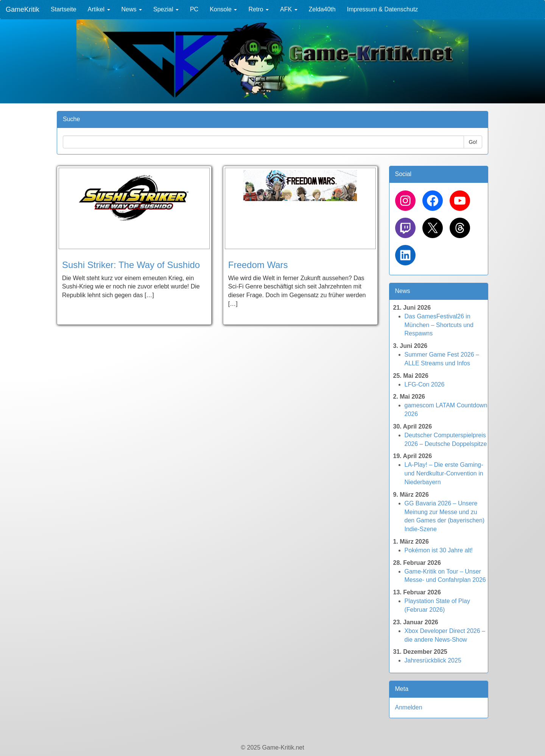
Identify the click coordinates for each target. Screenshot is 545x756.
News (132, 9)
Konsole (223, 9)
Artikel (99, 9)
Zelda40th (322, 9)
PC (194, 9)
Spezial (166, 9)
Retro (258, 9)
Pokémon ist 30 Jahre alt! (439, 550)
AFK (289, 9)
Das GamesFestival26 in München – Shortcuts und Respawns (439, 325)
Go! (473, 142)
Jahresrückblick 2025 (433, 660)
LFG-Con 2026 (425, 384)
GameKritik (23, 9)
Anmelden (409, 707)
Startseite (64, 9)
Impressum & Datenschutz (383, 9)
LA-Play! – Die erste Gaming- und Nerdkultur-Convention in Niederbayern (444, 473)
